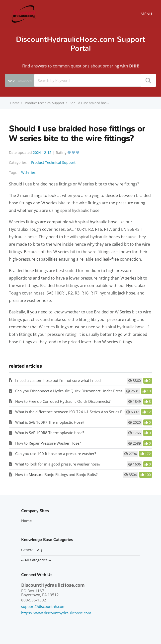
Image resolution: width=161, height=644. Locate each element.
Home (26, 521)
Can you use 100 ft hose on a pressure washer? (56, 454)
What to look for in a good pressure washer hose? (58, 464)
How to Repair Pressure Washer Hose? (48, 443)
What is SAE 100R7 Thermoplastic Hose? (50, 422)
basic (11, 81)
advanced (25, 81)
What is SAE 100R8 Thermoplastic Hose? (50, 433)
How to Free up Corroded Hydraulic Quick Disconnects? (63, 401)
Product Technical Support (45, 103)
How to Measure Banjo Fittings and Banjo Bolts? (56, 474)
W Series (28, 172)
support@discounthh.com (43, 606)
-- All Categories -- (36, 560)
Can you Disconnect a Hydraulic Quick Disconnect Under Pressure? (72, 391)
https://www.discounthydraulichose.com (56, 613)
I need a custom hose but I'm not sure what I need (58, 380)
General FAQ (32, 550)
